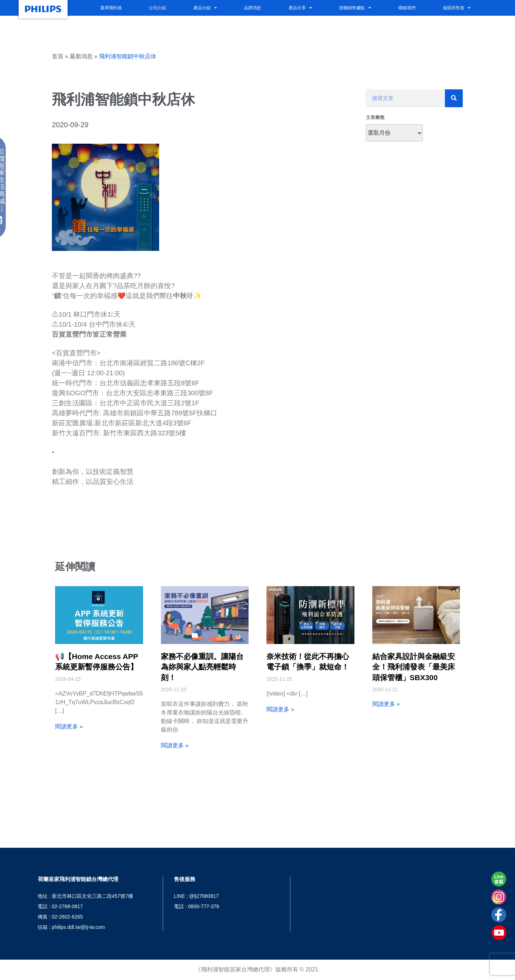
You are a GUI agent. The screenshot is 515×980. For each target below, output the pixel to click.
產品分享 (300, 8)
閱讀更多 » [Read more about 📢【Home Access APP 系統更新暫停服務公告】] (69, 726)
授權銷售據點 (355, 8)
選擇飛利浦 (111, 8)
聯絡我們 (407, 8)
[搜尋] (454, 98)
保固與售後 (457, 8)
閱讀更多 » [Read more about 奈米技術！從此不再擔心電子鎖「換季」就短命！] (280, 709)
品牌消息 (252, 8)
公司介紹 (157, 8)
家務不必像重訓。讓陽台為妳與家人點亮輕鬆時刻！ (202, 667)
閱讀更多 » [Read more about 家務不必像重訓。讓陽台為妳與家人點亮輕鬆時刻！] (175, 745)
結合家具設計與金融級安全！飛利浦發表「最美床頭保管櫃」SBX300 (414, 667)
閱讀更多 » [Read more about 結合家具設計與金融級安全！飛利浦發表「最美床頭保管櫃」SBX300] (386, 704)
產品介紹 (205, 8)
